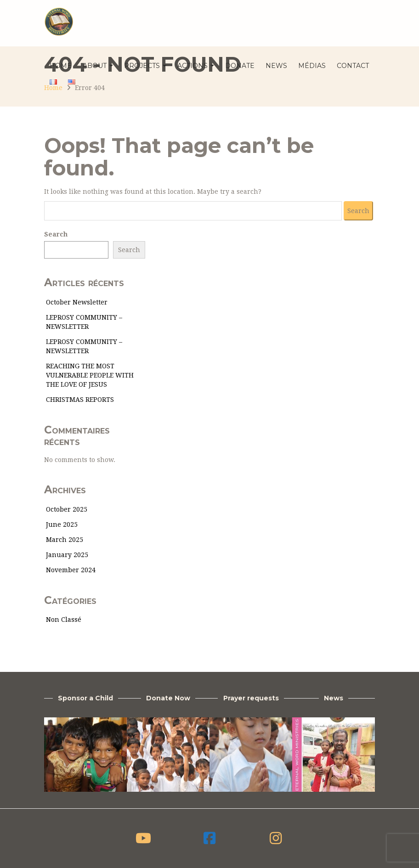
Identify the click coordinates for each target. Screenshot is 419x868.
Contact (353, 66)
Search (56, 234)
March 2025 (65, 540)
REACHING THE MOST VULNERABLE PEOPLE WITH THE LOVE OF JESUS (90, 375)
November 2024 (71, 570)
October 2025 (67, 509)
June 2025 (62, 524)
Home (61, 66)
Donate (240, 66)
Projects (145, 66)
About (98, 66)
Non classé (64, 620)
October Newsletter (77, 302)
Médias (312, 66)
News (276, 66)
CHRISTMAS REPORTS (80, 400)
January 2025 (67, 555)
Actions (196, 66)
